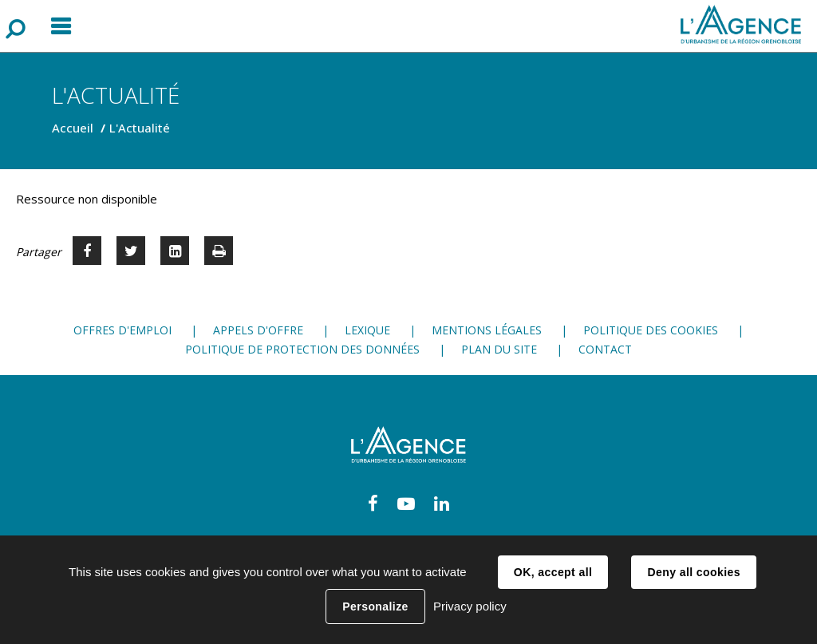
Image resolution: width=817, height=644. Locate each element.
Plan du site (499, 349)
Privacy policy (470, 606)
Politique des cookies (651, 330)
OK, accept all (553, 572)
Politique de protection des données (302, 349)
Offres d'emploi (122, 330)
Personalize (375, 606)
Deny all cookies (693, 572)
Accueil (73, 128)
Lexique (367, 330)
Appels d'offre (258, 330)
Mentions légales (487, 330)
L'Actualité (140, 128)
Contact (605, 349)
